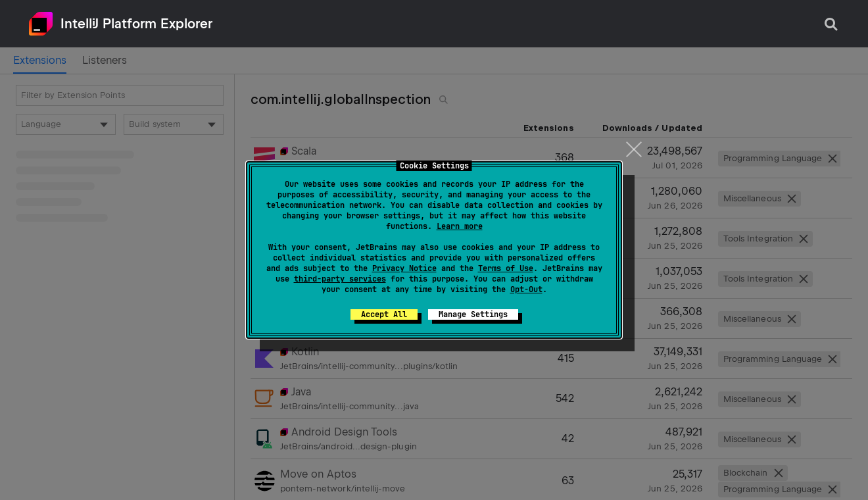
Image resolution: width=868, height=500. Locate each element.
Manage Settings (473, 314)
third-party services (340, 279)
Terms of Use (506, 268)
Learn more (460, 226)
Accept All (384, 314)
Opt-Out (526, 289)
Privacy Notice (404, 268)
